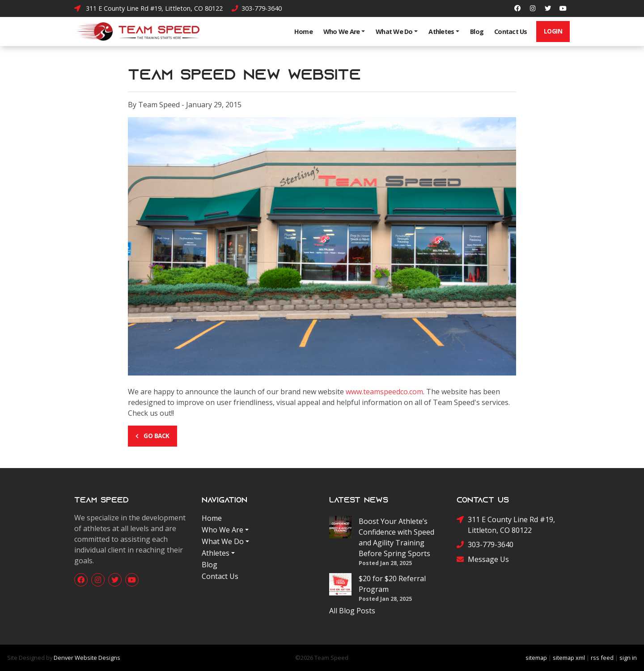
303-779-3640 (257, 8)
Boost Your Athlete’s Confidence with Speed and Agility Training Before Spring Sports (396, 537)
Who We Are (342, 32)
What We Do (394, 32)
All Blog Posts (352, 611)
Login (553, 31)
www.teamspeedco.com (384, 392)
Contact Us (511, 32)
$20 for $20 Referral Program (392, 584)
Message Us (483, 559)
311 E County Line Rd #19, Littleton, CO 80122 (148, 8)
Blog (477, 32)
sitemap (536, 658)
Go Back (153, 436)
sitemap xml (569, 658)
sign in (628, 658)
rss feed (602, 658)
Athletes (441, 32)
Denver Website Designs (87, 658)
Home (303, 32)
